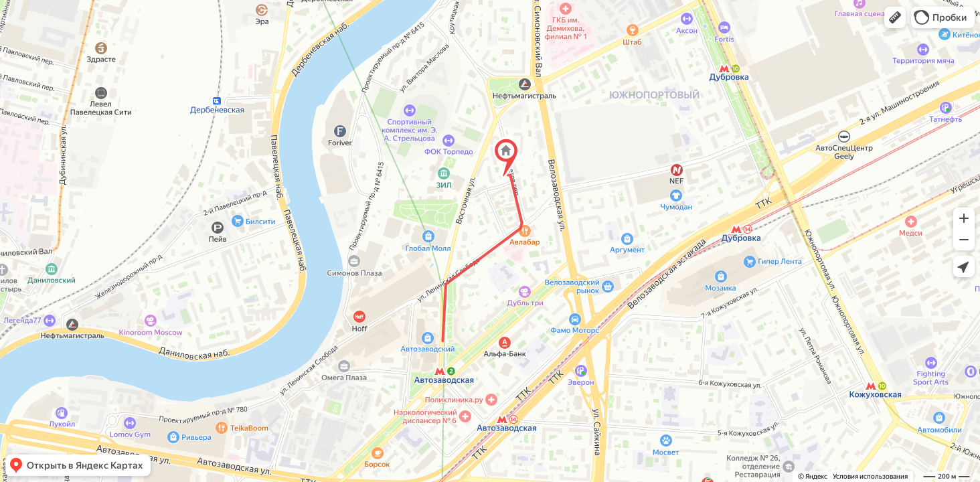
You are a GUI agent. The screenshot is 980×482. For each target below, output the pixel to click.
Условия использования (870, 476)
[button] (895, 17)
